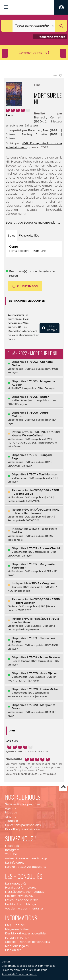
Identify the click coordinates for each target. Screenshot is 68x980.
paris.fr (6, 962)
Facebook (12, 846)
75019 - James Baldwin (45, 657)
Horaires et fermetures (21, 888)
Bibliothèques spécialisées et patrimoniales (28, 966)
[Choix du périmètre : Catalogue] (7, 26)
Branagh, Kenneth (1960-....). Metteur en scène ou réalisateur (34, 121)
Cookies (11, 942)
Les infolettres (15, 863)
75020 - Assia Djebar (43, 673)
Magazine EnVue (17, 929)
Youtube (11, 854)
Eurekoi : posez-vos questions (25, 867)
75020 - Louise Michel (44, 689)
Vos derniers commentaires (24, 908)
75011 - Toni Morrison (43, 474)
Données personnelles (34, 942)
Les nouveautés (16, 884)
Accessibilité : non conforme (19, 974)
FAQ (8, 925)
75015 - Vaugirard (43, 583)
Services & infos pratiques (23, 804)
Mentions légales (17, 946)
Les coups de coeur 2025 (22, 900)
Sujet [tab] (11, 236)
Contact (19, 925)
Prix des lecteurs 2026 (20, 896)
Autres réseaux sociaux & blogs (26, 858)
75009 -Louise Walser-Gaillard (36, 434)
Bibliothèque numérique (22, 829)
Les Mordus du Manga (20, 904)
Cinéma (11, 817)
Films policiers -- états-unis (28, 251)
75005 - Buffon (39, 397)
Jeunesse (11, 821)
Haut (63, 787)
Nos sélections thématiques (24, 892)
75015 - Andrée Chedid (45, 548)
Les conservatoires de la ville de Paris (24, 970)
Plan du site (13, 950)
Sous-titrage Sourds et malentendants (33, 223)
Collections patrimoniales (23, 825)
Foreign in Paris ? (17, 938)
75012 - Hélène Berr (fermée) (36, 511)
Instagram (12, 850)
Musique (11, 812)
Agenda (11, 808)
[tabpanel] (34, 249)
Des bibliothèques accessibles (26, 933)
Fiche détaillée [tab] (29, 236)
